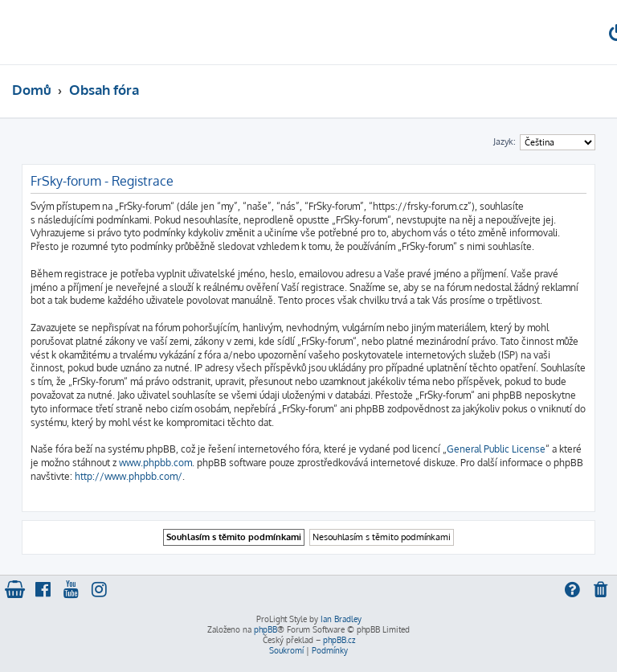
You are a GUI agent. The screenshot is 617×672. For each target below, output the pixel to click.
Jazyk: (505, 141)
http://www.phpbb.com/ (129, 476)
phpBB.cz (339, 640)
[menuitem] (602, 591)
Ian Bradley (341, 619)
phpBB (266, 629)
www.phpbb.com (155, 463)
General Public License (496, 449)
